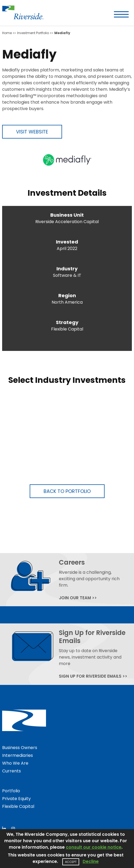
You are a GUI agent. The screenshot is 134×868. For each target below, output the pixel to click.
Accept (71, 862)
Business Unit (67, 215)
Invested (67, 242)
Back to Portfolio (67, 491)
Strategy (67, 322)
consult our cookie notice (94, 847)
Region (67, 295)
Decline (91, 861)
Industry (67, 269)
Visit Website (32, 132)
